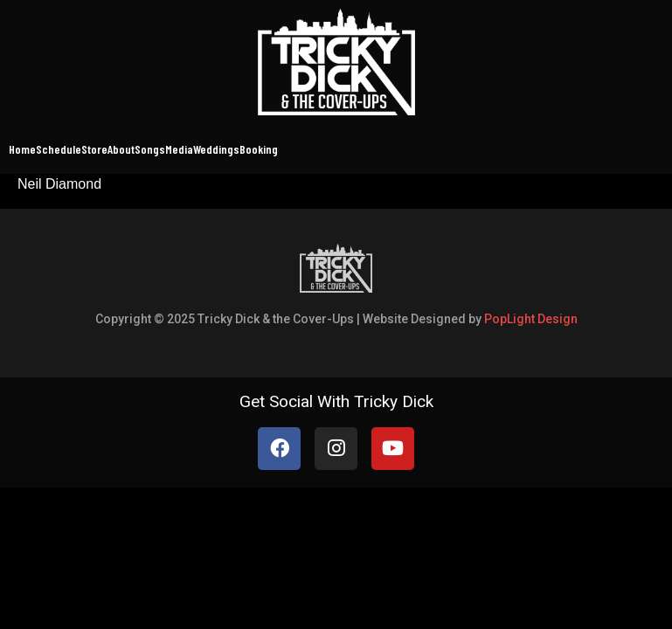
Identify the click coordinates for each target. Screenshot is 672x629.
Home (22, 149)
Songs (150, 149)
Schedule (59, 149)
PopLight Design (531, 319)
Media (179, 149)
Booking (259, 149)
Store (94, 149)
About (121, 149)
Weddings (216, 149)
